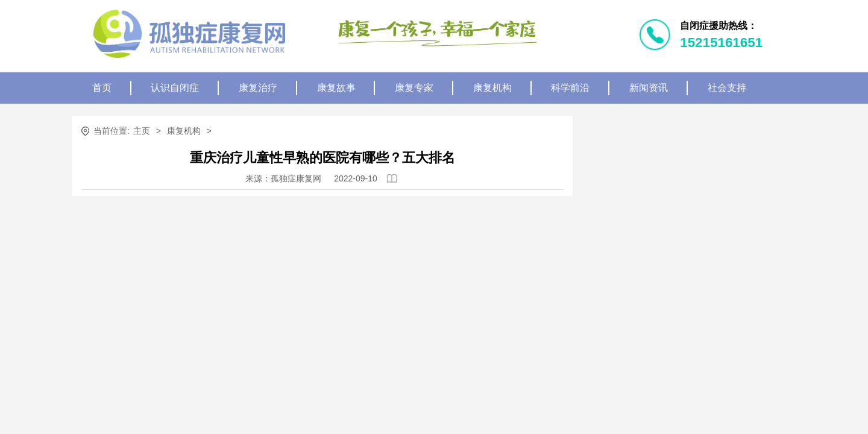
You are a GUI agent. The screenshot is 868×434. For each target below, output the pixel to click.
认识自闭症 (175, 88)
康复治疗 (258, 88)
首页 (102, 88)
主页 (142, 131)
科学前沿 (570, 88)
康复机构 (492, 88)
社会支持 (727, 88)
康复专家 (414, 88)
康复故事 (336, 88)
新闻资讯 (649, 88)
